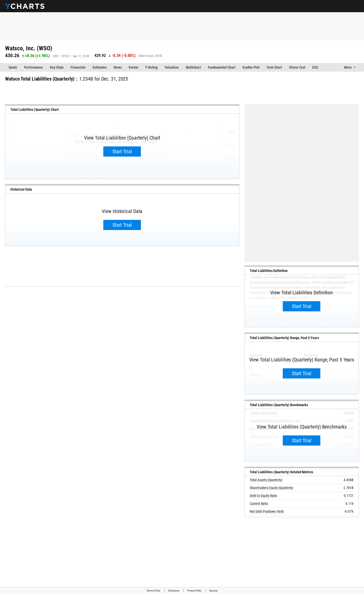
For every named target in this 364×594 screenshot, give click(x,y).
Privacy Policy (194, 591)
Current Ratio (259, 504)
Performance (34, 67)
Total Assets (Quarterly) (266, 480)
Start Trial (122, 151)
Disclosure (174, 591)
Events (133, 67)
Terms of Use (153, 591)
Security (213, 591)
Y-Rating (151, 67)
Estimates (100, 67)
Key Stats (57, 67)
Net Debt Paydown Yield (267, 511)
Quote (13, 67)
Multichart (193, 67)
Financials (78, 67)
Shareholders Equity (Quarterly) (271, 488)
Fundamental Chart (222, 67)
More (348, 67)
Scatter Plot (251, 67)
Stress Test (297, 67)
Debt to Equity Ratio (263, 496)
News (118, 67)
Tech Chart (274, 67)
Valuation (172, 67)
